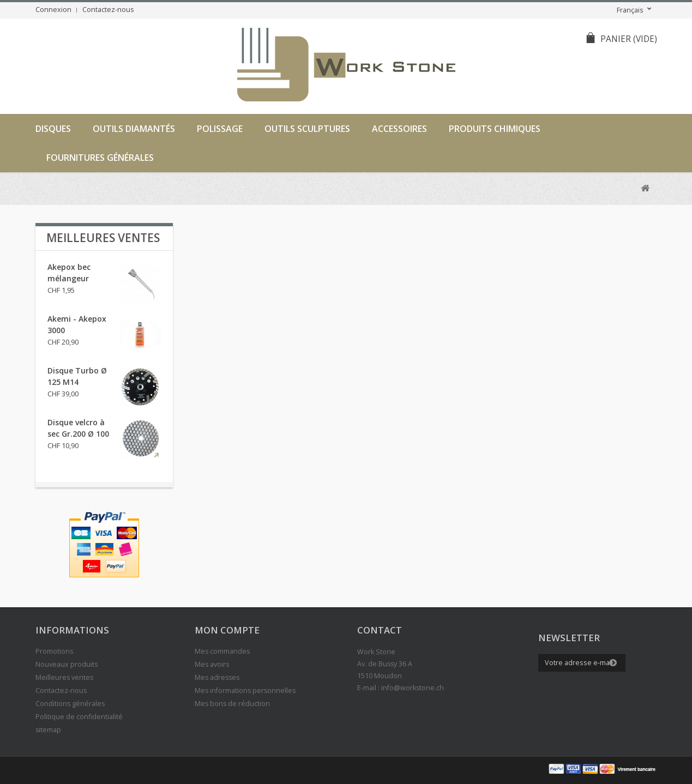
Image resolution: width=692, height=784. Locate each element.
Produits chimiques (495, 129)
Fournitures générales (100, 158)
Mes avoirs (212, 664)
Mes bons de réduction (232, 704)
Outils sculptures (307, 129)
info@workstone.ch (413, 688)
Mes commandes (222, 651)
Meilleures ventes (103, 238)
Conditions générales (70, 704)
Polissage (220, 129)
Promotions (54, 651)
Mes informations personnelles (245, 690)
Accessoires (399, 129)
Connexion (53, 10)
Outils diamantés (134, 129)
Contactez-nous (108, 10)
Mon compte (227, 630)
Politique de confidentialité (79, 717)
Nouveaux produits (67, 664)
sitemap (48, 730)
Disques (53, 129)
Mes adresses (217, 677)
